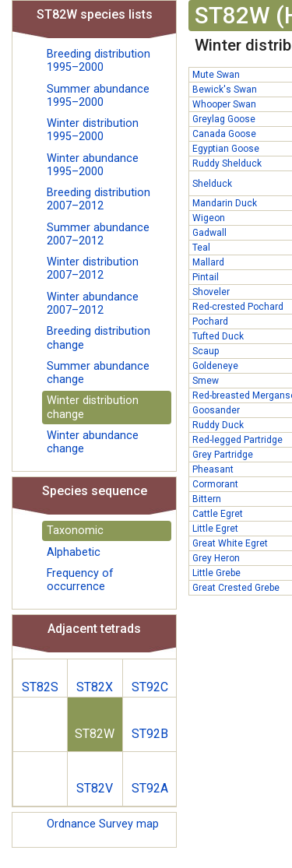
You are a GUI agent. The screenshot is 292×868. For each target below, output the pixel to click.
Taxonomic (75, 531)
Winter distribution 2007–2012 (93, 269)
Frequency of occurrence (80, 580)
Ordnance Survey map (103, 824)
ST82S (40, 687)
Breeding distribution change (99, 338)
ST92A (150, 788)
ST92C (150, 687)
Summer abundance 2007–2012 (98, 234)
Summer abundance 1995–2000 (98, 96)
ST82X (95, 687)
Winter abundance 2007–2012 (93, 304)
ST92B (150, 734)
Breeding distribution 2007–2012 (99, 199)
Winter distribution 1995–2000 (93, 130)
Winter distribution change (93, 407)
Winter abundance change (93, 442)
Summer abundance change (98, 373)
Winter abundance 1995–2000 (93, 165)
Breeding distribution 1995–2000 (99, 61)
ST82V (95, 788)
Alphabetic (74, 552)
